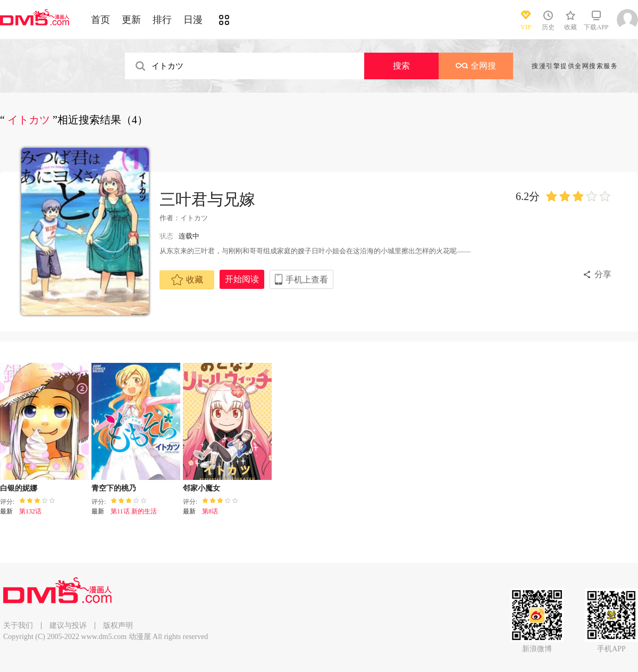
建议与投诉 (68, 625)
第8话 (210, 511)
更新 (131, 20)
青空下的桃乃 (114, 488)
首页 (100, 20)
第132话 (30, 511)
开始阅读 (242, 279)
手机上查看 (307, 280)
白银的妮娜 (19, 488)
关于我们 (18, 625)
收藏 (187, 280)
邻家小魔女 (202, 488)
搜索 (401, 66)
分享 (603, 274)
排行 (162, 20)
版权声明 (118, 625)
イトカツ (194, 218)
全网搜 (476, 66)
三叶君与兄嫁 (207, 199)
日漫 (193, 20)
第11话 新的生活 (134, 511)
